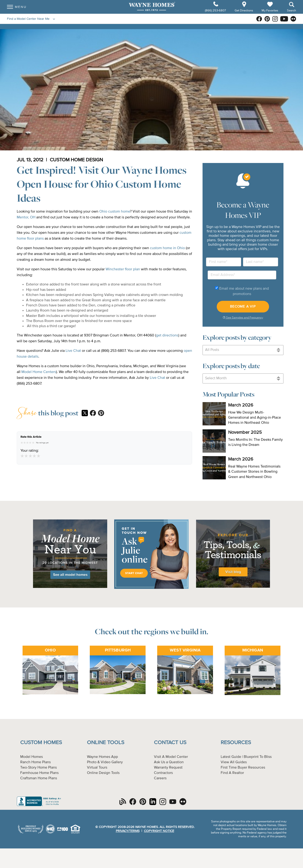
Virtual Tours (97, 768)
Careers (160, 778)
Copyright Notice (159, 831)
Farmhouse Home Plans (39, 773)
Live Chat (73, 351)
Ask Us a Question (169, 762)
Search (291, 13)
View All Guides (234, 762)
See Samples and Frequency (243, 318)
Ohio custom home (115, 212)
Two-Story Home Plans (38, 768)
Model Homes (32, 757)
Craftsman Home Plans (39, 778)
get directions (167, 336)
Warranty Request (168, 768)
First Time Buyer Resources (243, 768)
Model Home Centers (39, 372)
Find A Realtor (232, 773)
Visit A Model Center (171, 757)
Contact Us (170, 743)
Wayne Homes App (102, 757)
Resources (236, 743)
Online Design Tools (103, 773)
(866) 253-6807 (216, 13)
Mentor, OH (26, 217)
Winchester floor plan (123, 269)
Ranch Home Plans (35, 762)
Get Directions (244, 13)
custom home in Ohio (167, 248)
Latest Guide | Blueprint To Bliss (246, 757)
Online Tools (106, 743)
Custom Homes (41, 743)
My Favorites (270, 13)
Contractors (163, 773)
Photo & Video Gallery (105, 762)
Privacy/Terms (128, 831)
